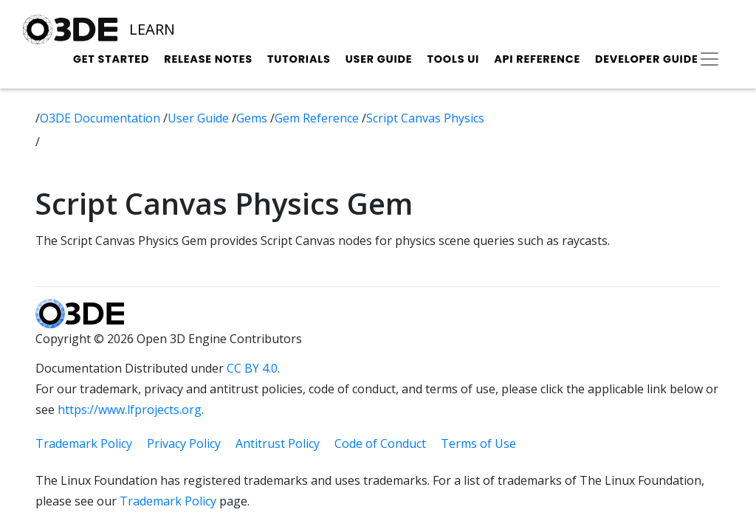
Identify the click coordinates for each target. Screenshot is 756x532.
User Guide (379, 59)
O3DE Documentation (102, 118)
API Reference (537, 59)
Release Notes (208, 59)
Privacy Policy (184, 443)
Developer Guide (647, 59)
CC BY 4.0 (252, 368)
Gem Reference (318, 118)
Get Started (111, 59)
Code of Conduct (380, 443)
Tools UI (453, 59)
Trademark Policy (84, 443)
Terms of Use (478, 443)
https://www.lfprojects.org (130, 410)
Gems (253, 118)
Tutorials (299, 59)
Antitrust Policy (278, 443)
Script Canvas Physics (425, 118)
